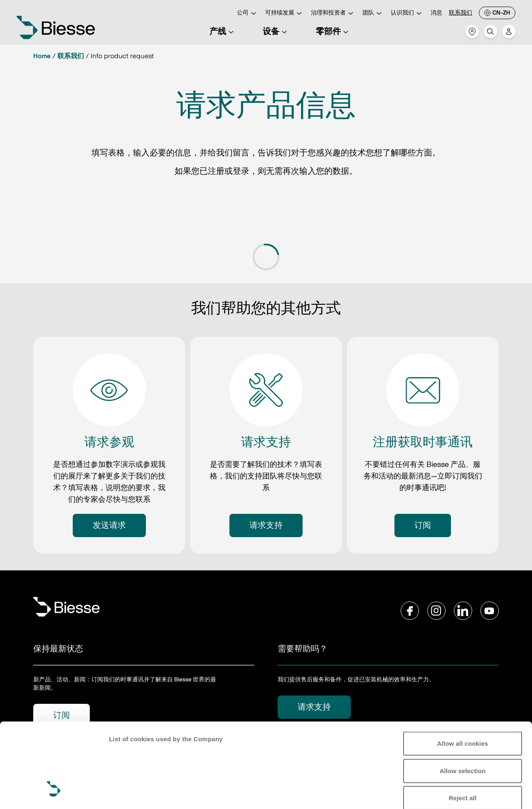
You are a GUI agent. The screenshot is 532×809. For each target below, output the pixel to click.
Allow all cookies (463, 671)
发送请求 (109, 525)
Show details (128, 793)
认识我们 (407, 14)
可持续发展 (285, 14)
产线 (223, 32)
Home (42, 56)
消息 (436, 13)
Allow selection (463, 698)
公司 (248, 14)
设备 (276, 32)
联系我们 (461, 13)
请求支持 (266, 525)
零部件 (333, 32)
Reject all (463, 726)
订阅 (423, 525)
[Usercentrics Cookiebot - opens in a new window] (54, 793)
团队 (373, 14)
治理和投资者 (333, 14)
